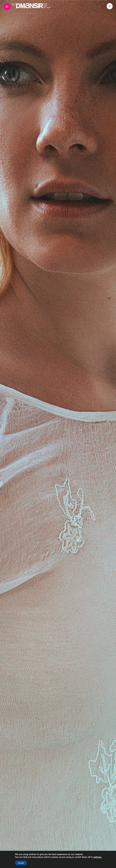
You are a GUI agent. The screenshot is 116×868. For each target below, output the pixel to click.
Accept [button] (21, 863)
